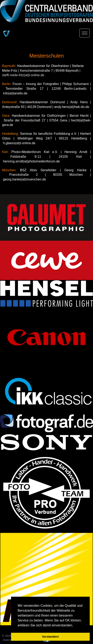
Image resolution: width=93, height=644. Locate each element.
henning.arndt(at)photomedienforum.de (31, 161)
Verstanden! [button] (50, 637)
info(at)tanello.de (15, 93)
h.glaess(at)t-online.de (19, 143)
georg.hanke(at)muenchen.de (24, 179)
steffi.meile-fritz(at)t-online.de (23, 75)
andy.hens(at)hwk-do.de (72, 107)
